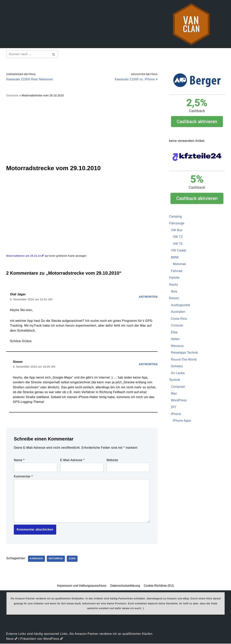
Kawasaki (37, 559)
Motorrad (56, 559)
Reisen (174, 298)
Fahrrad (177, 271)
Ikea (174, 292)
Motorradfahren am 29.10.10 (25, 256)
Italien (175, 339)
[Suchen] (28, 54)
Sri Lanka (178, 373)
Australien (178, 312)
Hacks (174, 285)
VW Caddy (179, 251)
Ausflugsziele (181, 305)
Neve (12, 639)
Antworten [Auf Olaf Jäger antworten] (148, 297)
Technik (175, 380)
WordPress (179, 401)
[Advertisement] (82, 131)
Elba (174, 332)
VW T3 (178, 237)
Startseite (12, 96)
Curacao (177, 326)
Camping (176, 216)
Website (112, 460)
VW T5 (178, 244)
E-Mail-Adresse (72, 460)
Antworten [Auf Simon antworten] (148, 364)
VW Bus (177, 230)
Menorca (177, 346)
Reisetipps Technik (185, 353)
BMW (175, 258)
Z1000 (72, 559)
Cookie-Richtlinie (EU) (159, 586)
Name (19, 460)
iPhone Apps (182, 421)
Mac (174, 394)
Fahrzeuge (177, 223)
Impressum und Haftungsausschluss (82, 586)
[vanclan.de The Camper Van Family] (191, 24)
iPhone (176, 414)
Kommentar (23, 477)
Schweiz (177, 367)
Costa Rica (179, 319)
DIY (174, 408)
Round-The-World (184, 360)
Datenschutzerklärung (125, 586)
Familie (174, 278)
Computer (178, 387)
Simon (18, 362)
